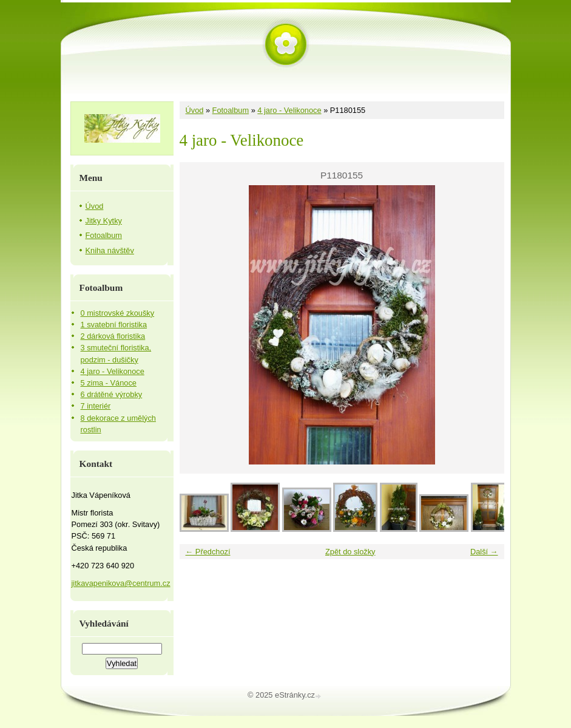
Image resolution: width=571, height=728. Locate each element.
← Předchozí (208, 552)
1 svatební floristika (114, 325)
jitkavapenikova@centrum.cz (121, 583)
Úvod (195, 110)
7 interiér (96, 406)
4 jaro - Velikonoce (289, 110)
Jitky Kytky (104, 221)
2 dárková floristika (113, 336)
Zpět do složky (350, 552)
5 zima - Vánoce (109, 383)
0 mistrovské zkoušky (118, 313)
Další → (484, 552)
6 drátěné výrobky (112, 394)
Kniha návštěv (110, 250)
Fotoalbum (231, 110)
